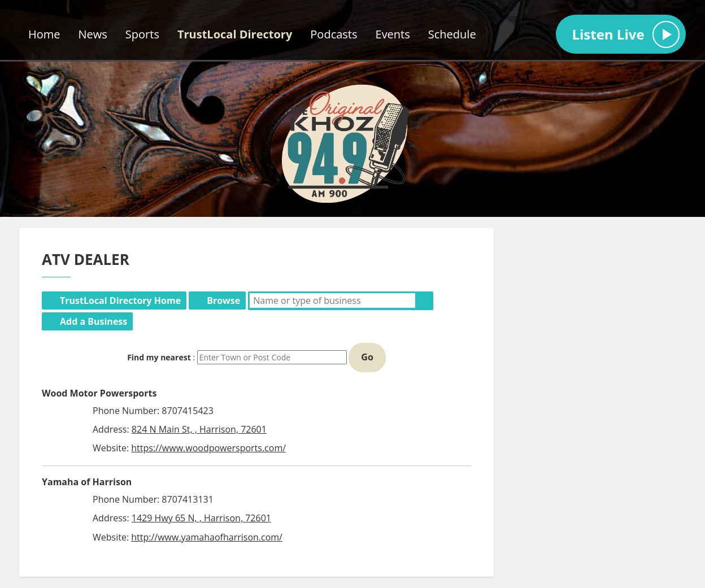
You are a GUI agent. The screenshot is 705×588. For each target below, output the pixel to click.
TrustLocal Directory (235, 34)
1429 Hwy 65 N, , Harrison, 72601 (201, 518)
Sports (142, 34)
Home (44, 34)
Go (367, 357)
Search (424, 300)
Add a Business (93, 321)
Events (393, 34)
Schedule (452, 34)
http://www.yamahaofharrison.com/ (207, 537)
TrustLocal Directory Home (120, 300)
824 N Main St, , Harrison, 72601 (199, 429)
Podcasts (334, 34)
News (93, 34)
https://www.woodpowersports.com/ (208, 448)
